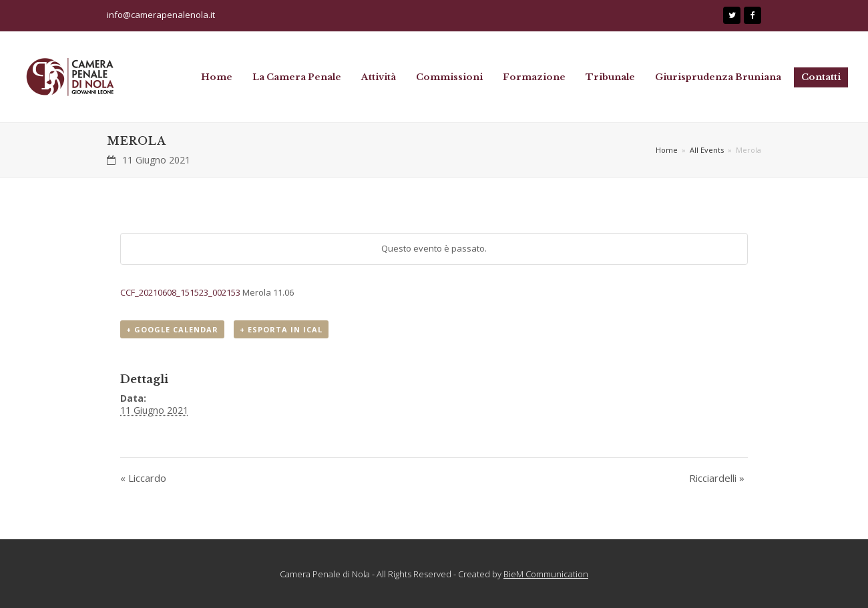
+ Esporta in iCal (281, 329)
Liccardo (143, 478)
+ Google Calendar (172, 329)
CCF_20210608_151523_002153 (181, 292)
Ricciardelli (717, 478)
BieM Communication (546, 574)
